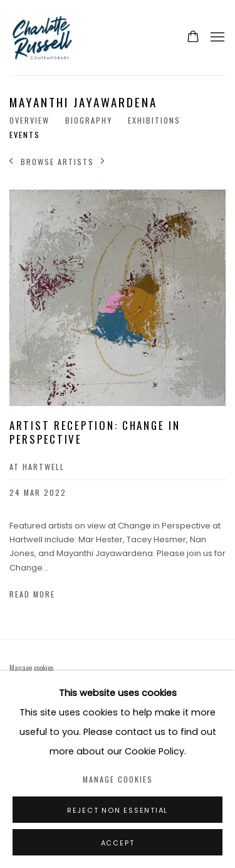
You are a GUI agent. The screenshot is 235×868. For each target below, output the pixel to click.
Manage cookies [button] (32, 668)
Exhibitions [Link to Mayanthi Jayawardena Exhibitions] (154, 121)
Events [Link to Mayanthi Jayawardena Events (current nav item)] (25, 135)
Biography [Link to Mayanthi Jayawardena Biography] (89, 121)
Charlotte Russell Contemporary (85, 38)
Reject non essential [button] (118, 810)
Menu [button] (216, 38)
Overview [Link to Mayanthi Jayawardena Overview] (29, 121)
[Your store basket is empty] (193, 38)
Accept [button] (118, 843)
